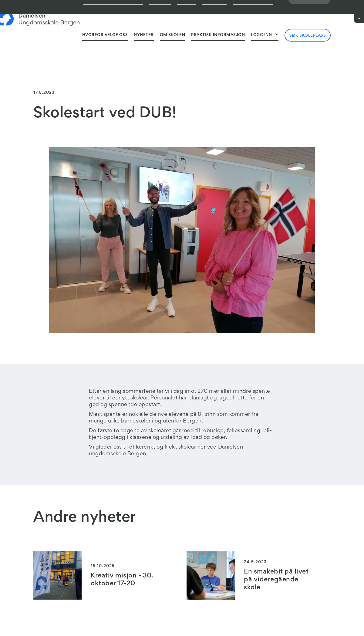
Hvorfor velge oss (105, 35)
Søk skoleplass (308, 36)
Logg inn (261, 35)
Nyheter (144, 35)
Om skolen (173, 35)
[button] (265, 35)
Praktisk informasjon (218, 35)
